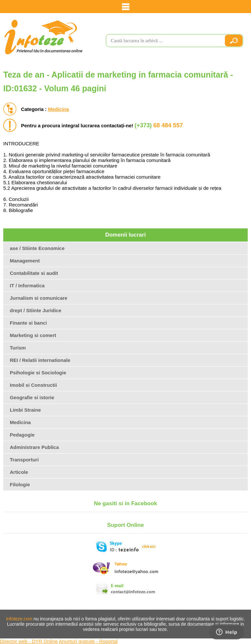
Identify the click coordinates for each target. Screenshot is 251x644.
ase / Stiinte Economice (37, 248)
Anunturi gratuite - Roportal (88, 641)
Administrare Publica (34, 447)
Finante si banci (28, 323)
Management (25, 261)
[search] (162, 41)
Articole (19, 472)
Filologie (20, 484)
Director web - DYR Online (29, 641)
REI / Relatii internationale (40, 360)
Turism (18, 348)
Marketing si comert (33, 335)
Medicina (59, 109)
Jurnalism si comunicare (39, 298)
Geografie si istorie (32, 397)
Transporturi (24, 460)
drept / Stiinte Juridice (36, 310)
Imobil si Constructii (33, 385)
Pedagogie (22, 435)
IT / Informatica (27, 286)
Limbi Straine (25, 410)
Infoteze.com (19, 619)
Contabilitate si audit (34, 273)
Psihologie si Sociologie (38, 373)
